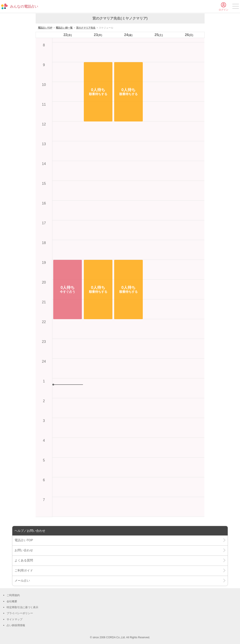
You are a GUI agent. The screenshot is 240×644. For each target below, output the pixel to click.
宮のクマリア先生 (86, 28)
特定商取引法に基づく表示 (22, 607)
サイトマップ (15, 619)
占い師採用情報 (16, 625)
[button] (68, 289)
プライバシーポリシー (20, 613)
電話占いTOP (45, 28)
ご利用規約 (13, 595)
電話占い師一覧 (64, 28)
